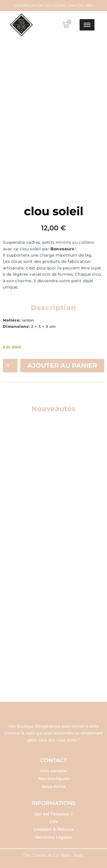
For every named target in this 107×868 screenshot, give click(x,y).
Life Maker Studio (68, 853)
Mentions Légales (54, 835)
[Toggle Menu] (87, 25)
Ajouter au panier (62, 364)
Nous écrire (53, 784)
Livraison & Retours (53, 827)
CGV (53, 820)
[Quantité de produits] (10, 364)
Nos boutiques (54, 776)
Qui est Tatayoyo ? (54, 812)
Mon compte (53, 769)
